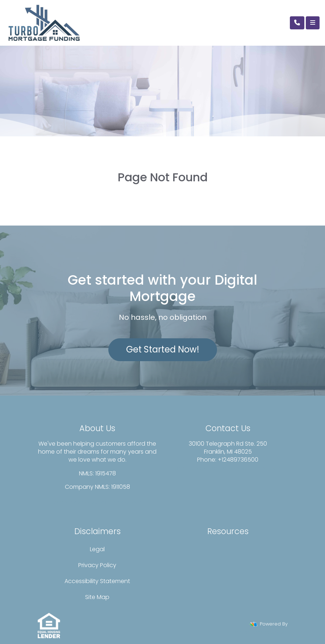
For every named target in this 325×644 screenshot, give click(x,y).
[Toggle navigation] (313, 23)
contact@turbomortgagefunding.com (228, 468)
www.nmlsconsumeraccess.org (97, 502)
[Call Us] (297, 23)
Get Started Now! (163, 349)
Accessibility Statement (97, 581)
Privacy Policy (97, 565)
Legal (97, 549)
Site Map (97, 597)
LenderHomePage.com (260, 632)
